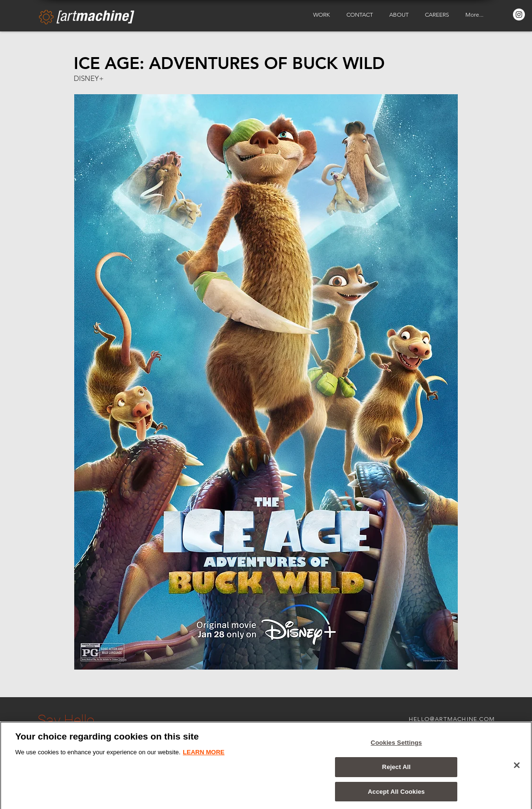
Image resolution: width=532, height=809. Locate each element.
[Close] (517, 768)
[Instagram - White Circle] (519, 15)
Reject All (396, 770)
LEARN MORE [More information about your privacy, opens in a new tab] (203, 755)
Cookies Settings (396, 746)
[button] (323, 15)
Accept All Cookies (396, 794)
